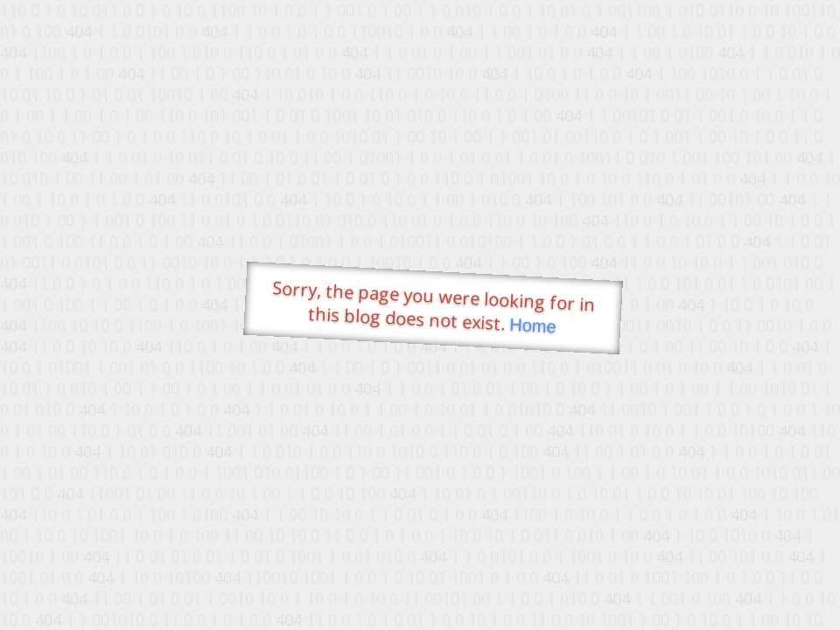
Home (533, 326)
